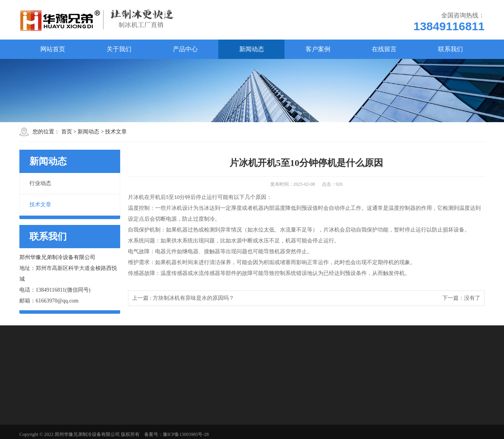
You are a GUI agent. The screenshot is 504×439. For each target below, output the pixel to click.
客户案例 (318, 49)
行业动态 (40, 183)
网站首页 (53, 49)
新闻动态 (252, 49)
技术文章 (116, 132)
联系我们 (450, 49)
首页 (67, 132)
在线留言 (384, 49)
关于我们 (119, 49)
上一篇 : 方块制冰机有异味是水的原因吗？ (183, 298)
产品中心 (185, 49)
